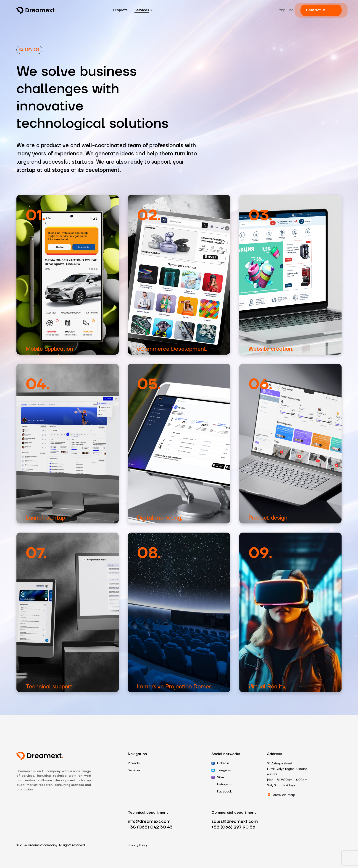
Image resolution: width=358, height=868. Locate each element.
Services (142, 10)
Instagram (225, 784)
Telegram (224, 770)
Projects (120, 10)
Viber (221, 777)
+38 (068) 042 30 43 (150, 827)
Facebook (224, 792)
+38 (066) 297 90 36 (233, 827)
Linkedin (223, 763)
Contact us (316, 10)
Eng (291, 10)
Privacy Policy (138, 845)
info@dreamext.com (149, 822)
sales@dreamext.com (235, 822)
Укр (282, 10)
